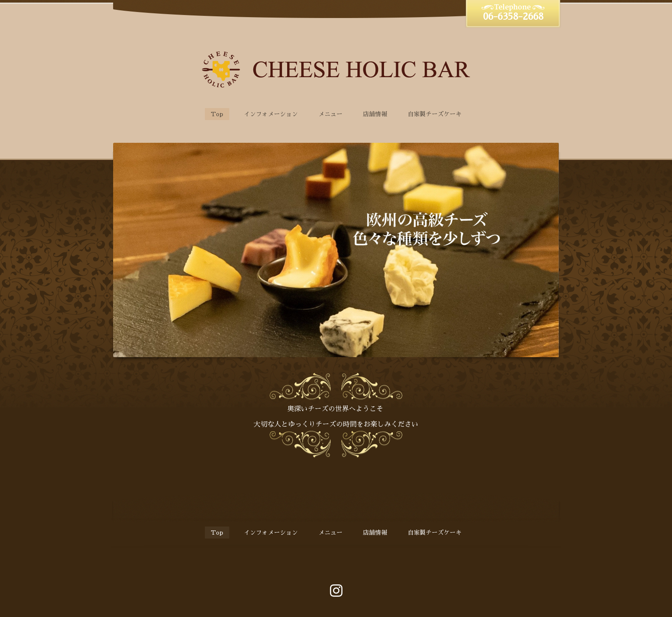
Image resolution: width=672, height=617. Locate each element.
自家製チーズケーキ (435, 114)
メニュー (330, 114)
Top (217, 114)
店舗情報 (375, 114)
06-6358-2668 (513, 17)
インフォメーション (271, 114)
